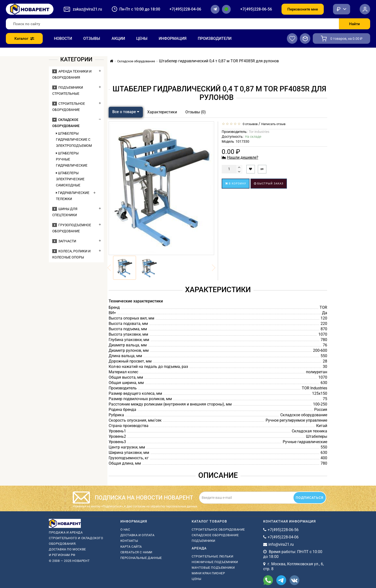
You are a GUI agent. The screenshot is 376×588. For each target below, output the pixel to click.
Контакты (129, 541)
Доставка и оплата (137, 535)
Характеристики (162, 112)
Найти (355, 24)
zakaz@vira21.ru (87, 9)
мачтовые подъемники (213, 568)
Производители (215, 38)
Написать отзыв (273, 124)
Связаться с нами (136, 552)
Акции (118, 38)
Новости (63, 38)
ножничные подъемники (215, 562)
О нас (125, 529)
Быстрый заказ (269, 184)
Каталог (24, 39)
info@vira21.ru (281, 544)
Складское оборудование (215, 535)
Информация (173, 38)
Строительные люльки (212, 556)
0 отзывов (249, 124)
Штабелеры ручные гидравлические (72, 159)
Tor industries (259, 132)
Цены (142, 38)
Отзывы (92, 38)
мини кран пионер (208, 573)
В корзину (236, 184)
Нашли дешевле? (243, 157)
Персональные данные (141, 558)
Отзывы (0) (196, 112)
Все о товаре (126, 112)
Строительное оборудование (218, 529)
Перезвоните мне (303, 9)
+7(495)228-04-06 (185, 9)
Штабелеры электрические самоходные (70, 179)
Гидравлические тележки (73, 196)
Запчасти (64, 241)
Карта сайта (131, 547)
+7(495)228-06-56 (256, 9)
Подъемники (204, 541)
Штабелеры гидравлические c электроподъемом (73, 139)
